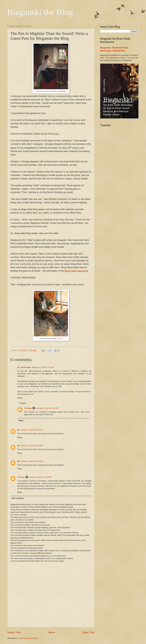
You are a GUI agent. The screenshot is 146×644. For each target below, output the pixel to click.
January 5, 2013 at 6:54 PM (32, 461)
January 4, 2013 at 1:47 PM (43, 367)
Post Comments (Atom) (28, 638)
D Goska (28, 408)
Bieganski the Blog (40, 12)
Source (60, 339)
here (57, 134)
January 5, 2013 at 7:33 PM (40, 477)
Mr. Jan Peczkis (24, 367)
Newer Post (14, 632)
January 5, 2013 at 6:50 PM (32, 430)
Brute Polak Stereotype (76, 271)
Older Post (88, 632)
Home (51, 632)
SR (19, 430)
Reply (20, 398)
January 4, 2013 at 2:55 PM (47, 408)
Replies (23, 403)
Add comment (17, 498)
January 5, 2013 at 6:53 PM (32, 446)
